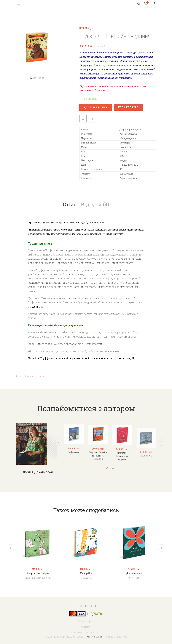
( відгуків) (99, 46)
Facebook (76, 606)
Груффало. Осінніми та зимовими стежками (98, 469)
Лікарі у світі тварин (38, 573)
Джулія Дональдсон (37, 376)
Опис (70, 204)
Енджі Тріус (31, 578)
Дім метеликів (134, 573)
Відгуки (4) (95, 204)
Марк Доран (44, 578)
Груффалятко (74, 465)
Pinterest (91, 606)
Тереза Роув (86, 578)
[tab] (70, 204)
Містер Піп (86, 573)
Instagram (81, 606)
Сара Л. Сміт (134, 578)
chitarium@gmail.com (116, 637)
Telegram (86, 606)
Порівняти (92, 119)
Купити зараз (128, 107)
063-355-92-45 (94, 637)
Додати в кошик (96, 107)
